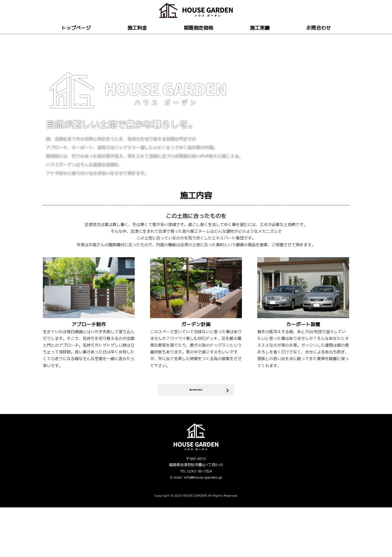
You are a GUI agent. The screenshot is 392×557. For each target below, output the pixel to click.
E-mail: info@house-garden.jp (196, 527)
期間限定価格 (198, 28)
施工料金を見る (196, 437)
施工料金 (137, 28)
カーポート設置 (303, 369)
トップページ (76, 28)
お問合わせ (318, 28)
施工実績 (260, 28)
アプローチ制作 (89, 369)
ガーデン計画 (196, 369)
